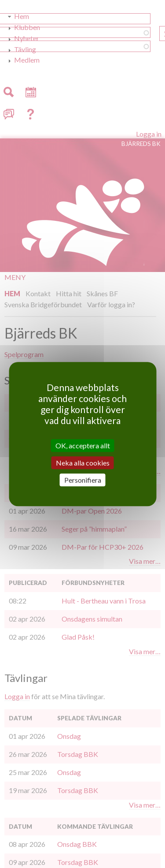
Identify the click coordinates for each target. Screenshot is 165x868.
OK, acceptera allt (83, 445)
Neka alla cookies (83, 463)
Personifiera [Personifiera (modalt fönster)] (83, 480)
